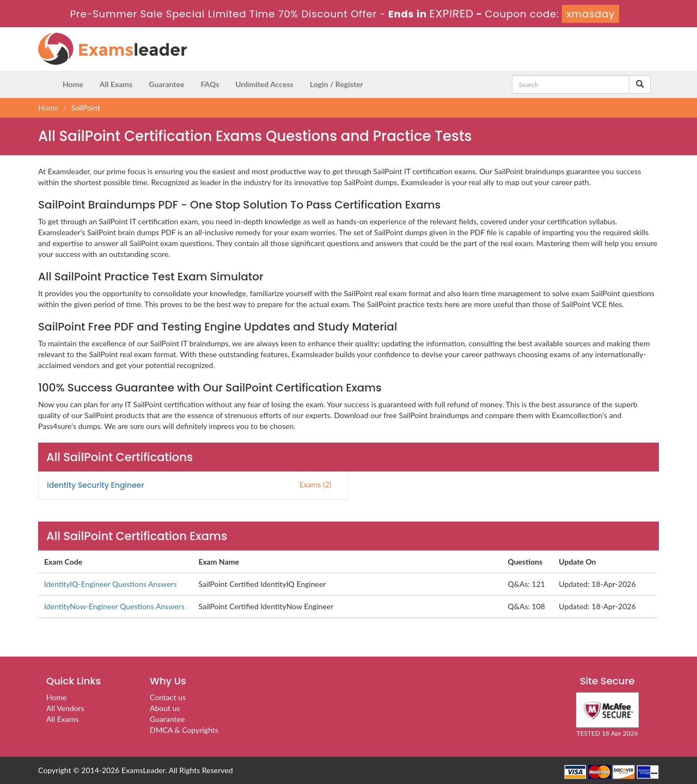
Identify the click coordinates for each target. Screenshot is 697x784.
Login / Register (337, 84)
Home (73, 84)
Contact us (168, 697)
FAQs (210, 84)
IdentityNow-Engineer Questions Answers (114, 606)
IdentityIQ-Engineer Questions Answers (111, 584)
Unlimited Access (264, 84)
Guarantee (166, 84)
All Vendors (65, 708)
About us (165, 708)
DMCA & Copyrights (184, 730)
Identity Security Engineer (96, 485)
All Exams (116, 84)
